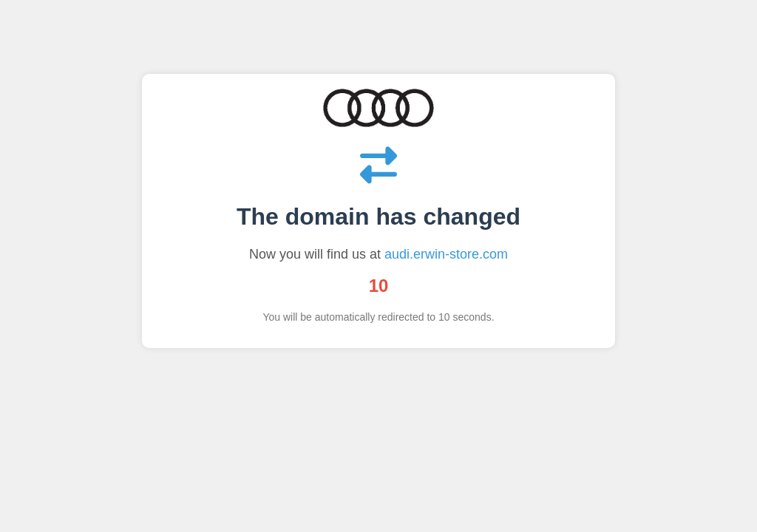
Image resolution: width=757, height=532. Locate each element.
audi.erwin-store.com (446, 254)
